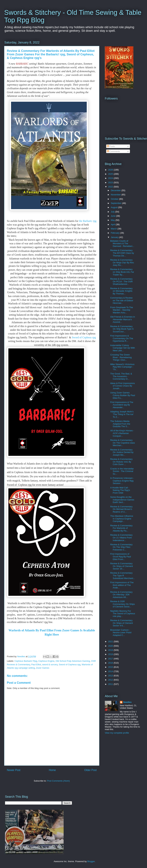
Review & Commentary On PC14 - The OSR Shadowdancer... (121, 281)
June (114, 216)
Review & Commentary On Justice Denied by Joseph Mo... (122, 452)
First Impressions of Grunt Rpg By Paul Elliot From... (120, 557)
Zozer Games (43, 668)
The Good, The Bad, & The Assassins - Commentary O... (121, 376)
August (115, 207)
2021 (111, 642)
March (114, 229)
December (116, 190)
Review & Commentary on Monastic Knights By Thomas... (121, 291)
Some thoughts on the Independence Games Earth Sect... (122, 500)
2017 (111, 659)
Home (52, 770)
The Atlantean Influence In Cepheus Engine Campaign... (122, 519)
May (113, 220)
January (115, 237)
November (116, 195)
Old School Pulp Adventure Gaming (73, 661)
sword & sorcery (50, 665)
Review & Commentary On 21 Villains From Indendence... (121, 538)
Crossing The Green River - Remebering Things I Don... (121, 357)
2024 (111, 178)
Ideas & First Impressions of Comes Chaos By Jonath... (122, 386)
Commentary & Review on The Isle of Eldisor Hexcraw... (122, 300)
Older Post (90, 770)
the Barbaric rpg (88, 221)
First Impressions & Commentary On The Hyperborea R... (122, 338)
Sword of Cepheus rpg (84, 337)
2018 (111, 654)
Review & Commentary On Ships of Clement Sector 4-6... (121, 623)
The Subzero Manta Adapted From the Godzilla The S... (120, 424)
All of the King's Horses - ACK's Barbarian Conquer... (122, 433)
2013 (111, 676)
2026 (111, 170)
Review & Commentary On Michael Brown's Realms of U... (121, 509)
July (113, 212)
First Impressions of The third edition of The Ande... (122, 585)
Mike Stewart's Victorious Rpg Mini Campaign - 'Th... (122, 367)
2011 (111, 684)
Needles (127, 702)
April (113, 224)
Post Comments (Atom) (58, 781)
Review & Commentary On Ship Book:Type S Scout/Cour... (122, 329)
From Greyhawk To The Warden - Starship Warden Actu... (121, 310)
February (116, 233)
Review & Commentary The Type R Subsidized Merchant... (122, 575)
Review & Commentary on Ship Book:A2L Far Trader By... (122, 272)
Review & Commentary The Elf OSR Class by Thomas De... (122, 253)
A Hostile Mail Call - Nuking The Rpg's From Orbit (120, 490)
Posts (111, 146)
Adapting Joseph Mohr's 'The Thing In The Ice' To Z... (122, 414)
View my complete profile (117, 733)
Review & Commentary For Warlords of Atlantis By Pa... (121, 528)
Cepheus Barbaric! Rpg (26, 661)
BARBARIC (22, 64)
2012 (111, 680)
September (116, 203)
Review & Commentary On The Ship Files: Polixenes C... (121, 547)
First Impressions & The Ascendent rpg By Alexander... (122, 405)
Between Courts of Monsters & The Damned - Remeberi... (122, 244)
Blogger (91, 861)
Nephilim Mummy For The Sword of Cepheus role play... (123, 614)
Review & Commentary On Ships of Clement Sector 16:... (121, 566)
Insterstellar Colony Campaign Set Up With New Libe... (122, 348)
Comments (113, 151)
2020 (111, 646)
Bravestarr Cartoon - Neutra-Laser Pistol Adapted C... (121, 633)
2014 (111, 671)
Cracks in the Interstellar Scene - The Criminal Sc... (122, 471)
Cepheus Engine (46, 661)
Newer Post (14, 770)
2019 (111, 650)
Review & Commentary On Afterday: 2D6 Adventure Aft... (121, 595)
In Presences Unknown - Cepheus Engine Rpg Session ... (122, 481)
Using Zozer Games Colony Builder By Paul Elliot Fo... (123, 395)
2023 (111, 183)
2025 (111, 174)
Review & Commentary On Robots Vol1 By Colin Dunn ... (121, 462)
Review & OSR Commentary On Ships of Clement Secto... (122, 604)
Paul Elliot (36, 665)
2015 (111, 667)
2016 (111, 663)
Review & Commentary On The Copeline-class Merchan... (122, 443)
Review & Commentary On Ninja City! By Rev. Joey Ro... (122, 262)
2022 (111, 187)
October (115, 199)
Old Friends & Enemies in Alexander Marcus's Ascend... (122, 319)
